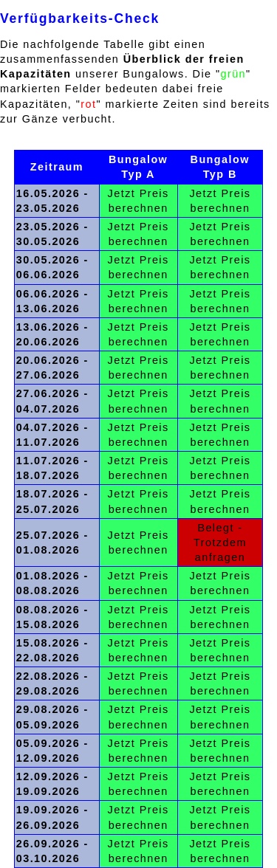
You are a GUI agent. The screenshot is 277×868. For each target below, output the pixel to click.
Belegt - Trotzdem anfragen (220, 542)
